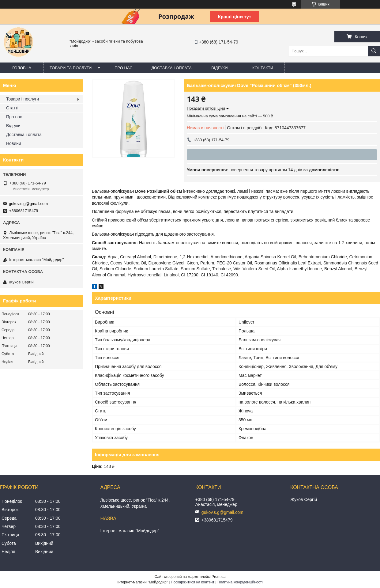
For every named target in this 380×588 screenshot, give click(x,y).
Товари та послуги (71, 68)
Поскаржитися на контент (193, 582)
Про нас (124, 68)
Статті (12, 108)
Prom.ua (218, 577)
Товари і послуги (23, 99)
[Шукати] (374, 51)
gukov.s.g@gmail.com (28, 204)
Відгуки (219, 68)
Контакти (263, 68)
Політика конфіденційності (240, 582)
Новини (14, 143)
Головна (22, 68)
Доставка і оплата (171, 68)
